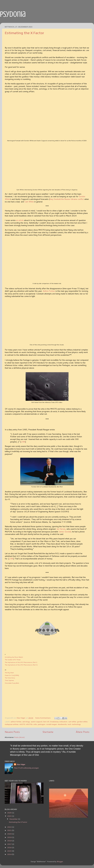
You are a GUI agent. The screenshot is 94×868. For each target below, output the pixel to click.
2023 (10, 816)
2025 (10, 813)
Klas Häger (21, 764)
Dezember (14, 819)
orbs (35, 724)
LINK (23, 442)
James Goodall (65, 532)
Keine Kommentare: (43, 718)
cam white (72, 722)
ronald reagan (51, 724)
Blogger (60, 861)
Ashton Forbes (49, 291)
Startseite (48, 732)
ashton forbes (16, 722)
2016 (10, 847)
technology (76, 724)
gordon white (82, 722)
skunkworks (62, 724)
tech (69, 724)
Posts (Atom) (19, 737)
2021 (10, 830)
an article (20, 220)
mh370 (22, 724)
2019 (10, 837)
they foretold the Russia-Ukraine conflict (67, 199)
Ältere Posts (83, 732)
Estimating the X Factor (24, 33)
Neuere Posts (12, 732)
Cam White (29, 202)
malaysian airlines (12, 724)
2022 (10, 827)
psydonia (13, 14)
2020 (10, 834)
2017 (10, 844)
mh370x (29, 724)
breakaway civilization (59, 722)
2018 (10, 841)
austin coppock (37, 722)
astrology (26, 722)
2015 (10, 851)
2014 (10, 854)
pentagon (42, 724)
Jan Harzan (61, 529)
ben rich (46, 722)
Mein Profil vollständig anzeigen (26, 768)
